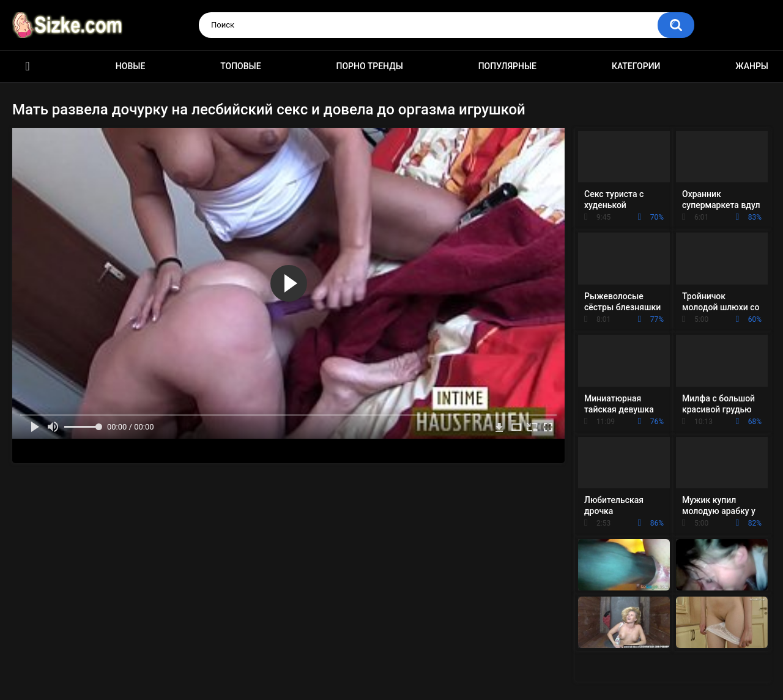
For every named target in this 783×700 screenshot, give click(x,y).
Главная (28, 66)
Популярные (507, 66)
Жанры (752, 66)
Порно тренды (369, 66)
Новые (130, 66)
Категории (636, 66)
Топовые (240, 66)
